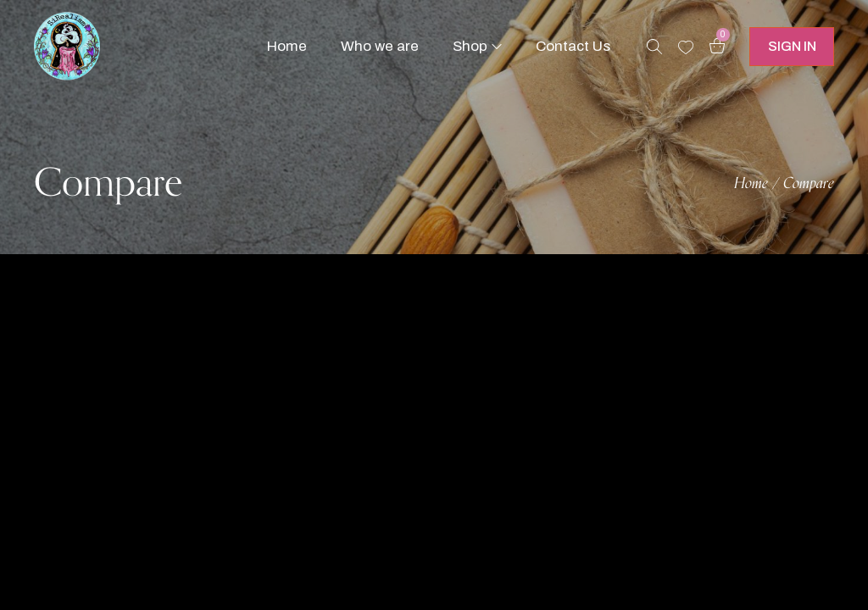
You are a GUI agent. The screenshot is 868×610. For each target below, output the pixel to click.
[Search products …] (654, 47)
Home (751, 184)
